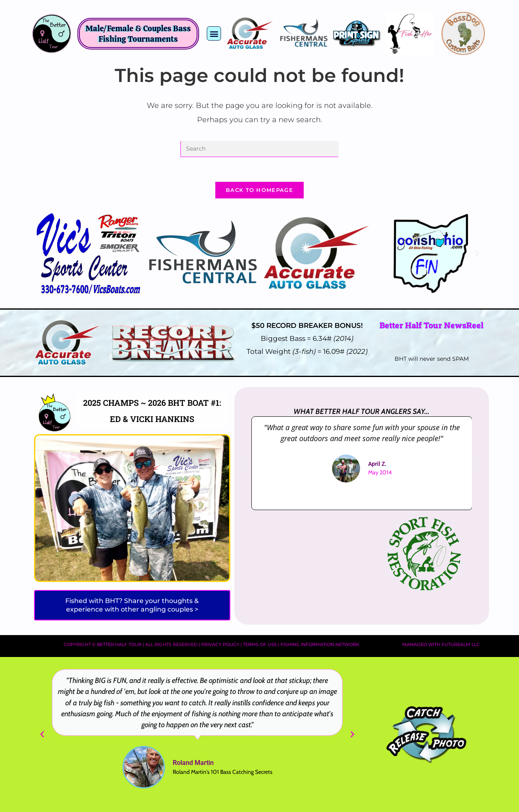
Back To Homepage (259, 190)
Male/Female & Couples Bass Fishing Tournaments (138, 34)
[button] (214, 33)
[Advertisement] (303, 556)
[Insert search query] (259, 149)
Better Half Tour (119, 644)
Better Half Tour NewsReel (431, 325)
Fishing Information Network (320, 644)
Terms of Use (260, 644)
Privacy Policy (220, 644)
